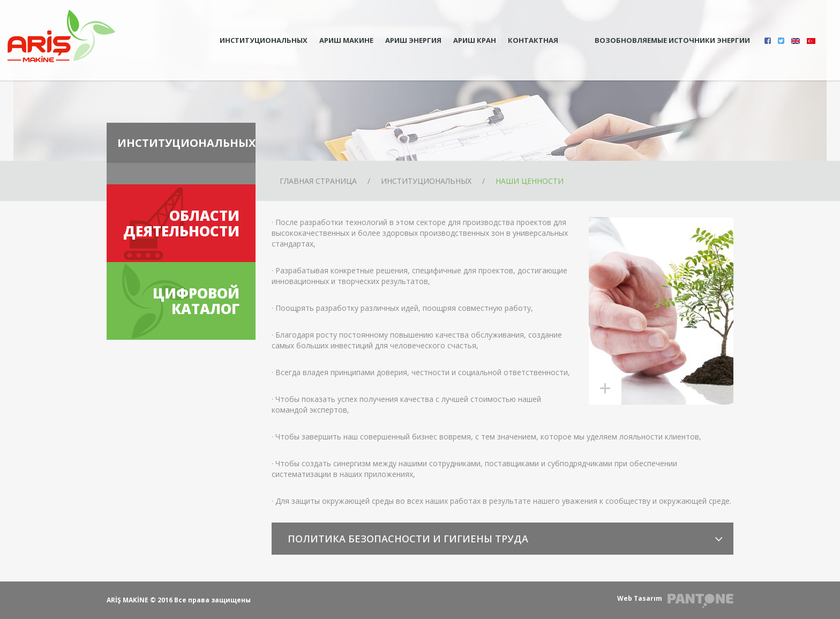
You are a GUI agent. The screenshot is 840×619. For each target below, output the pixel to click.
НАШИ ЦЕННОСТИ (530, 181)
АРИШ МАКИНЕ (346, 40)
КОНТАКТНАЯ (533, 40)
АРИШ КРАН (475, 40)
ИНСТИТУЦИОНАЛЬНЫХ (264, 40)
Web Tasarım (640, 598)
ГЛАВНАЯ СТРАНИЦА (318, 181)
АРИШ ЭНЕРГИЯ (413, 40)
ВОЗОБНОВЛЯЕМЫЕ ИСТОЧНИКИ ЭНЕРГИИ (661, 41)
